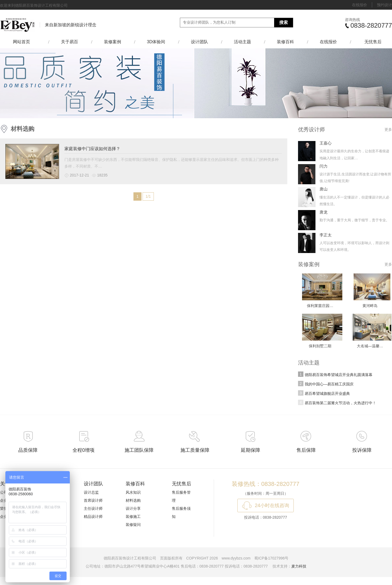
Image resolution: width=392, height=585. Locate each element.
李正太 (326, 235)
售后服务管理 (181, 496)
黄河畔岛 (370, 306)
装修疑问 (133, 525)
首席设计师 (93, 500)
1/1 (148, 196)
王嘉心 (326, 143)
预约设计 (384, 5)
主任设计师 (93, 508)
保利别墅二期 (320, 346)
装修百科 (285, 42)
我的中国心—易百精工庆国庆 (329, 384)
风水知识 (133, 492)
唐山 (324, 189)
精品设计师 (93, 517)
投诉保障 (362, 450)
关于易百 (70, 42)
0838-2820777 (371, 25)
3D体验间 (156, 42)
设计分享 (133, 508)
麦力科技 (299, 566)
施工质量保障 (195, 450)
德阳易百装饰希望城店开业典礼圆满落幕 (339, 375)
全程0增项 (84, 450)
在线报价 (360, 5)
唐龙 (324, 212)
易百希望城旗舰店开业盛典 (327, 393)
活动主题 (242, 42)
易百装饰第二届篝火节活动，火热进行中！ (340, 403)
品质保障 (28, 450)
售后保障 (306, 450)
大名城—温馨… (370, 346)
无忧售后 (373, 42)
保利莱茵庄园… (320, 306)
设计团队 (199, 42)
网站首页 (24, 42)
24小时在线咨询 (272, 505)
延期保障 (251, 450)
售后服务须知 (181, 512)
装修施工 (133, 517)
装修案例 (112, 42)
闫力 (324, 166)
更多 (388, 129)
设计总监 (91, 492)
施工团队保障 (139, 450)
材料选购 (23, 129)
